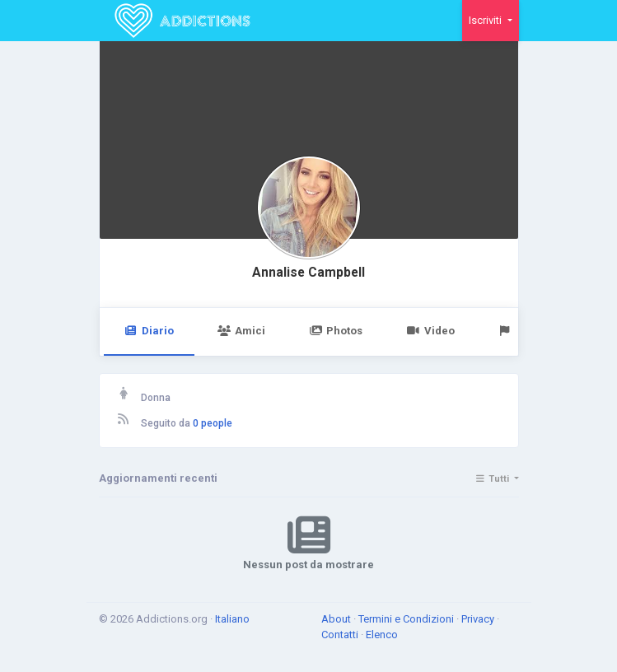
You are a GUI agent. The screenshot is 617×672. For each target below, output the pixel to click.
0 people (213, 423)
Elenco (382, 635)
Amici (241, 331)
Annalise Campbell (308, 273)
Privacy (479, 619)
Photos (336, 331)
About (337, 619)
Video (430, 331)
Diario (149, 331)
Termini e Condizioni (407, 619)
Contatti (341, 635)
